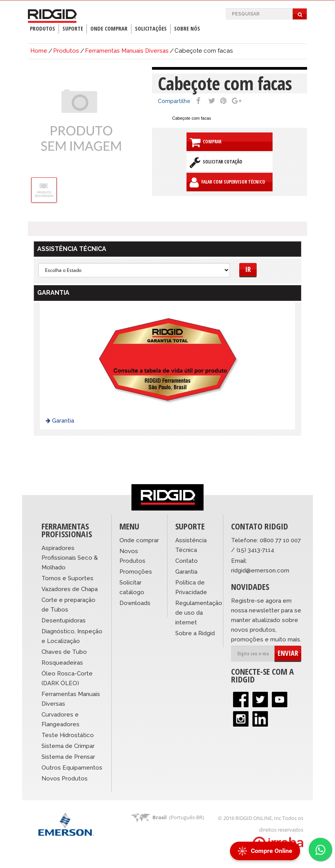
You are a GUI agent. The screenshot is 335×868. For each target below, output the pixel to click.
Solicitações (151, 28)
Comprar (205, 142)
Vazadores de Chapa (70, 589)
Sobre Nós (187, 28)
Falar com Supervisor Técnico (227, 182)
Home (39, 51)
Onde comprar (139, 540)
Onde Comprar (109, 28)
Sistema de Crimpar (68, 746)
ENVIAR (288, 653)
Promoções (136, 572)
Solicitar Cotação (216, 162)
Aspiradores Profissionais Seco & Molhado (70, 558)
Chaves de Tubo (64, 652)
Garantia (60, 421)
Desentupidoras (64, 620)
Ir (248, 269)
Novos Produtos (65, 779)
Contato (186, 561)
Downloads (135, 603)
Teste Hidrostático (68, 735)
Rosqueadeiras (62, 663)
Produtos (42, 28)
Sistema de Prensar (68, 757)
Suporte (73, 28)
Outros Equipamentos (72, 768)
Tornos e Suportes (67, 578)
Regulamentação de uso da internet (199, 613)
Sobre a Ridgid (195, 633)
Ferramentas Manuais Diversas (127, 51)
